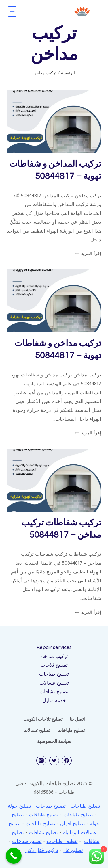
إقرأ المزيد (88, 253)
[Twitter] (54, 761)
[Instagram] (41, 761)
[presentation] (54, 122)
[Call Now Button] (14, 856)
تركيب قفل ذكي (42, 850)
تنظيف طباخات (62, 841)
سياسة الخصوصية (54, 741)
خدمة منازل (54, 700)
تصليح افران (73, 823)
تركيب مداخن (54, 656)
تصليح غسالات (54, 683)
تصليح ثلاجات (54, 665)
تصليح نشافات (54, 691)
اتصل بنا (77, 719)
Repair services (54, 647)
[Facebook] (67, 761)
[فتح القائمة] (12, 12)
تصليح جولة (19, 806)
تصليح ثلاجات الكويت (43, 719)
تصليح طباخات (54, 674)
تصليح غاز (73, 850)
